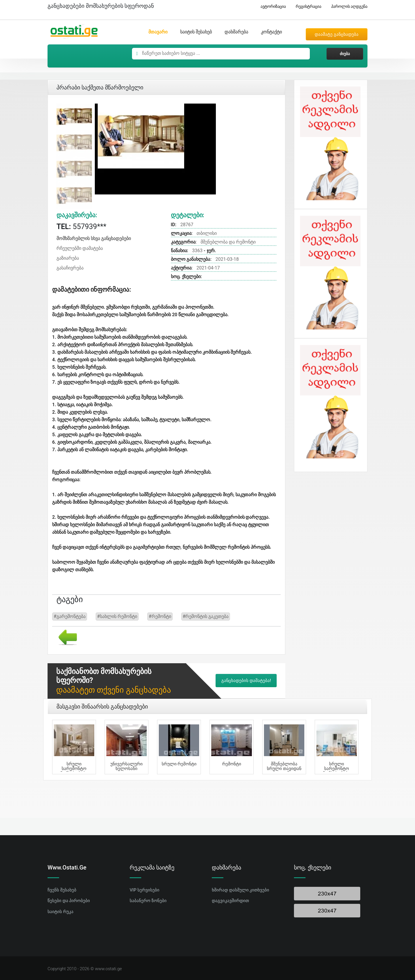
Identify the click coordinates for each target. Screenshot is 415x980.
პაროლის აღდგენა (347, 6)
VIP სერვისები (145, 890)
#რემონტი (160, 616)
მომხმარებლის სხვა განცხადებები (94, 238)
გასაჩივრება (70, 268)
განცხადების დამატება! (246, 681)
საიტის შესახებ (196, 32)
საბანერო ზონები (148, 901)
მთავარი (158, 32)
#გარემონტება (70, 616)
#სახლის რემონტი (117, 616)
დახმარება (236, 32)
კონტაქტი (271, 32)
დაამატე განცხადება (337, 34)
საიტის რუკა (61, 912)
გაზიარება (68, 258)
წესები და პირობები (69, 901)
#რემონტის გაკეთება (206, 616)
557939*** (81, 227)
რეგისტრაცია (306, 6)
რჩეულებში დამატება (80, 248)
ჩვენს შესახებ (62, 890)
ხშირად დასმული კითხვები (240, 890)
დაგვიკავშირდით (230, 901)
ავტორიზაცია (271, 6)
